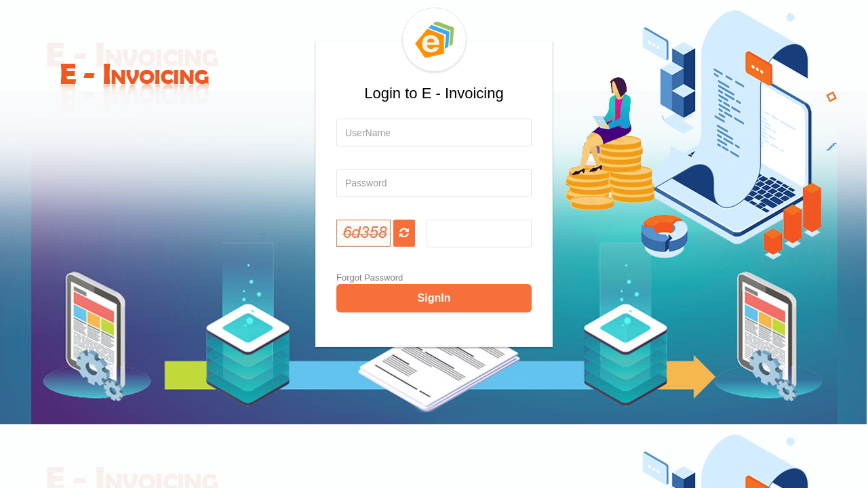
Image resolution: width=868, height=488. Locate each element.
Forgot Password (370, 278)
